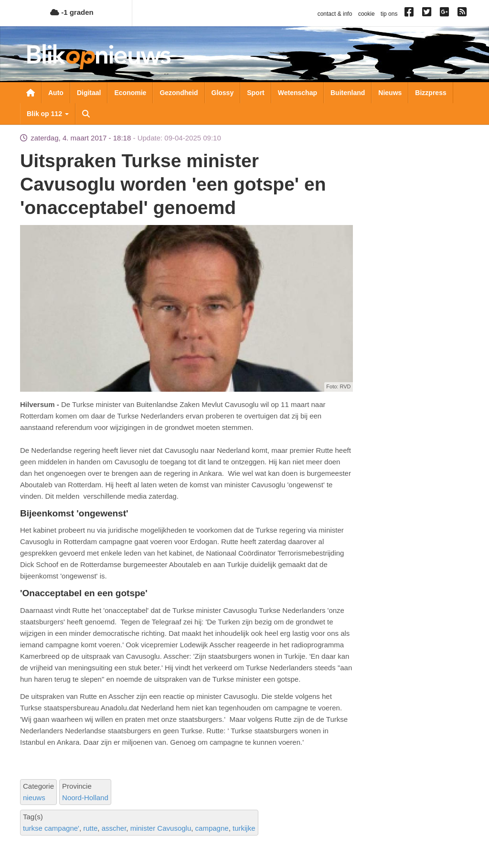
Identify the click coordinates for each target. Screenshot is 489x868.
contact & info (335, 14)
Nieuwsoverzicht (31, 93)
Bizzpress (431, 93)
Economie (130, 93)
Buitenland (348, 93)
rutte (90, 828)
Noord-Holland (85, 798)
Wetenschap (298, 93)
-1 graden (72, 12)
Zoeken (86, 114)
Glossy (223, 93)
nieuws (34, 798)
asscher (114, 828)
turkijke (244, 828)
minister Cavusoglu (161, 828)
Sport (256, 93)
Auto (56, 93)
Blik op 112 (48, 114)
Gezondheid (179, 93)
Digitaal (89, 93)
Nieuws (390, 93)
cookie (367, 14)
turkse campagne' (51, 828)
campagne (212, 828)
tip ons (389, 14)
